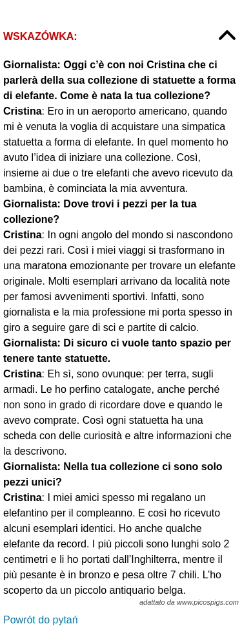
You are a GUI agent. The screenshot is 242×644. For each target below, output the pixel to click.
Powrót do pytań (41, 620)
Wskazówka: (40, 36)
